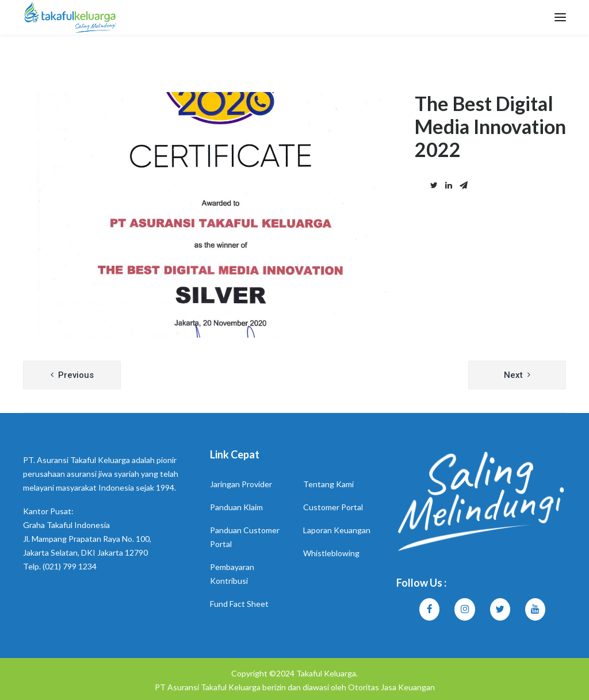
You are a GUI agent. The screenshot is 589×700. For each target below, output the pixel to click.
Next (513, 375)
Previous (76, 375)
